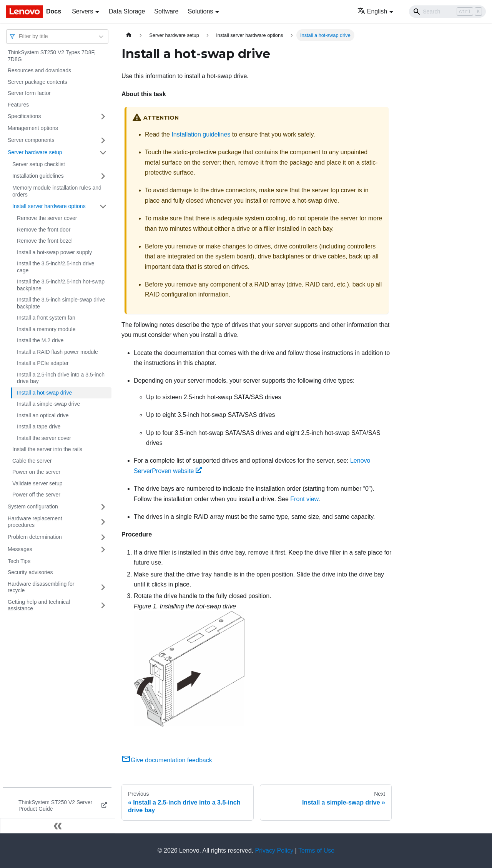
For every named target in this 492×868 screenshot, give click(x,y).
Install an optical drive (43, 415)
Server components (31, 140)
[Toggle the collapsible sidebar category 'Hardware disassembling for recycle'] (103, 587)
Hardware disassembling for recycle (41, 587)
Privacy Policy (274, 851)
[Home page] (129, 35)
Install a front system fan (46, 318)
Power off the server (36, 495)
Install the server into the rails (47, 449)
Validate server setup (37, 483)
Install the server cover (44, 438)
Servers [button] (82, 11)
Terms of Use (316, 851)
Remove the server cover (47, 218)
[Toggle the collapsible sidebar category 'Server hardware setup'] (103, 153)
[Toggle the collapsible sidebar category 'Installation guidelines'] (103, 176)
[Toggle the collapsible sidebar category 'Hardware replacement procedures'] (103, 522)
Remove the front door (44, 230)
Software (166, 11)
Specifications (24, 116)
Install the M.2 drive (40, 340)
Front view (304, 499)
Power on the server (36, 472)
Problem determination (35, 537)
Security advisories (30, 572)
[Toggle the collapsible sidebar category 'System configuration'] (103, 507)
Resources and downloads (39, 70)
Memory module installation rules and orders (57, 191)
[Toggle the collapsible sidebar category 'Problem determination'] (103, 537)
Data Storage (127, 11)
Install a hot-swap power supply (54, 252)
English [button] (372, 11)
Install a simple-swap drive (48, 404)
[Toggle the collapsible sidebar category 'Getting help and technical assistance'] (103, 606)
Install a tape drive (39, 427)
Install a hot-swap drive (44, 393)
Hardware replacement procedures (35, 522)
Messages (20, 549)
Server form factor (29, 93)
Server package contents (37, 82)
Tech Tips (19, 561)
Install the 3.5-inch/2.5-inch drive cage (56, 267)
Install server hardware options (49, 206)
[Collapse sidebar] (58, 826)
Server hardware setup (35, 152)
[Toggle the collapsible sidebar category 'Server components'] (103, 140)
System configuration (33, 506)
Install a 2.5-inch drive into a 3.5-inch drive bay (61, 378)
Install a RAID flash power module (57, 352)
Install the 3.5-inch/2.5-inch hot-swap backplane (61, 285)
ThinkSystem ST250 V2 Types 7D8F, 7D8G (52, 56)
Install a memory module (46, 329)
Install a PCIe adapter (43, 363)
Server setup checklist (39, 164)
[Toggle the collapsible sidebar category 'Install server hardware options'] (103, 207)
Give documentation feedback (167, 760)
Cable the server (32, 461)
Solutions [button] (200, 11)
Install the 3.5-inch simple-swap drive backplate (61, 303)
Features (18, 105)
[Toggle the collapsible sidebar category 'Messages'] (103, 550)
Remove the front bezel (45, 241)
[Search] (447, 12)
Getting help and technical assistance (39, 605)
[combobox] (20, 36)
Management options (33, 128)
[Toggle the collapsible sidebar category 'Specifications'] (103, 117)
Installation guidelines (38, 176)
